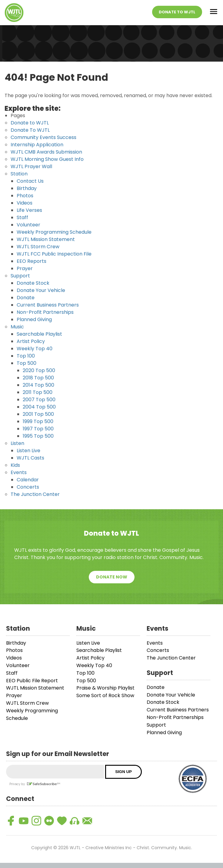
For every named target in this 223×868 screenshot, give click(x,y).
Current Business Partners (48, 310)
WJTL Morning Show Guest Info (47, 165)
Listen (17, 449)
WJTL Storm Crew (38, 252)
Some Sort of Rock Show (105, 701)
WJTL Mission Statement (46, 245)
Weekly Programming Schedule (54, 237)
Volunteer (28, 230)
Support (20, 281)
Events (19, 478)
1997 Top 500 (38, 434)
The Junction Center (35, 500)
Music (17, 332)
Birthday (27, 194)
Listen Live (28, 456)
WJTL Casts (30, 463)
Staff (22, 223)
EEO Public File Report (32, 686)
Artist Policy (31, 347)
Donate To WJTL (177, 15)
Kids (15, 471)
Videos (25, 208)
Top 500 (27, 369)
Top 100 (26, 361)
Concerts (28, 492)
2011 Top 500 (38, 398)
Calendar (28, 485)
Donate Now (112, 582)
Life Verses (29, 216)
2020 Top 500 (39, 376)
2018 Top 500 (38, 383)
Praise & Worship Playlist (105, 693)
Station (19, 179)
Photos (25, 201)
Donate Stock (33, 288)
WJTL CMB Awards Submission (46, 157)
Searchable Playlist (39, 339)
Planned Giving (34, 325)
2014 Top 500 (38, 390)
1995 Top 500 (38, 441)
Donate (26, 303)
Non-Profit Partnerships (45, 318)
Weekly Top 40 (35, 354)
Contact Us (30, 186)
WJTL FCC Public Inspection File (54, 259)
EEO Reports (32, 267)
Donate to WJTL (30, 128)
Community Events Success (43, 143)
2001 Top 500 (38, 420)
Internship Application (37, 150)
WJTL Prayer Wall (31, 172)
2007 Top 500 (39, 405)
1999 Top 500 (38, 427)
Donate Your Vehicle (41, 296)
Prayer (25, 274)
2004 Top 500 (39, 412)
